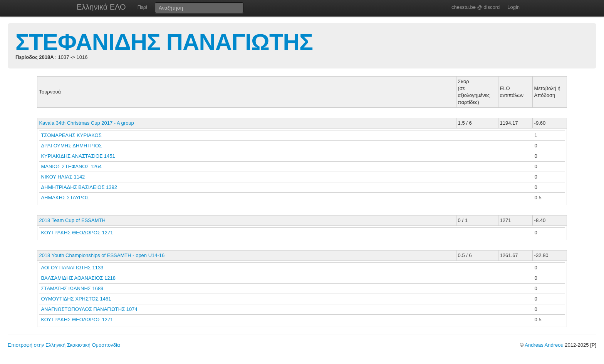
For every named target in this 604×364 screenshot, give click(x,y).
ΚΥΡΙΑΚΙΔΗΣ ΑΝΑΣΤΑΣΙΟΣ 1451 (78, 156)
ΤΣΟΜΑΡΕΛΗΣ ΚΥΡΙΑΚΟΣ (72, 135)
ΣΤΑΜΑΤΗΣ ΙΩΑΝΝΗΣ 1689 (72, 288)
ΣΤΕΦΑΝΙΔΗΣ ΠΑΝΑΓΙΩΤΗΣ (164, 42)
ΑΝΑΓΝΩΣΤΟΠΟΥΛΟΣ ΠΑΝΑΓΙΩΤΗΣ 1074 (89, 309)
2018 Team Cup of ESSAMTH (72, 220)
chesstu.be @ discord (476, 7)
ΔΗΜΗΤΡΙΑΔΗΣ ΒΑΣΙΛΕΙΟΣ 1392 (79, 187)
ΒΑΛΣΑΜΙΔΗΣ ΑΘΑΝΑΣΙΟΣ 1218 (78, 278)
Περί (142, 7)
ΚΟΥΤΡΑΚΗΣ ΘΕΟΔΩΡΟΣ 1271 (77, 233)
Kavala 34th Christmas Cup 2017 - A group (86, 123)
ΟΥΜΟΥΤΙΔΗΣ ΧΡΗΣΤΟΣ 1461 (76, 299)
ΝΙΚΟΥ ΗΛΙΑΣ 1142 (63, 177)
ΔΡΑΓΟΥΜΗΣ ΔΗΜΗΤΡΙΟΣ (72, 146)
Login (513, 7)
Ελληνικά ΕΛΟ (101, 7)
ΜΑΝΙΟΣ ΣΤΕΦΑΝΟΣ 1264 (71, 166)
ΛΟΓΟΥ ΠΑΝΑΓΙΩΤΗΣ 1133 (72, 268)
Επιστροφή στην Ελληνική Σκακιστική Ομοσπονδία (64, 345)
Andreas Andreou (544, 345)
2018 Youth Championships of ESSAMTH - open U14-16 (102, 255)
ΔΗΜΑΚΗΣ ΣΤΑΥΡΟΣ (66, 198)
